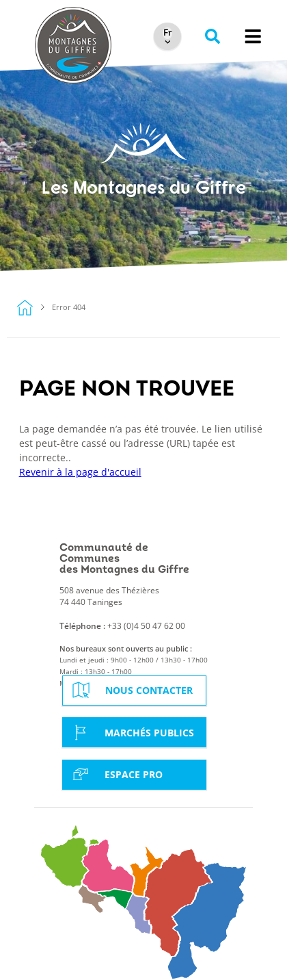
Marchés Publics (131, 732)
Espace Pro (115, 774)
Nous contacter (131, 690)
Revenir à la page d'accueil (80, 472)
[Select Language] (167, 34)
